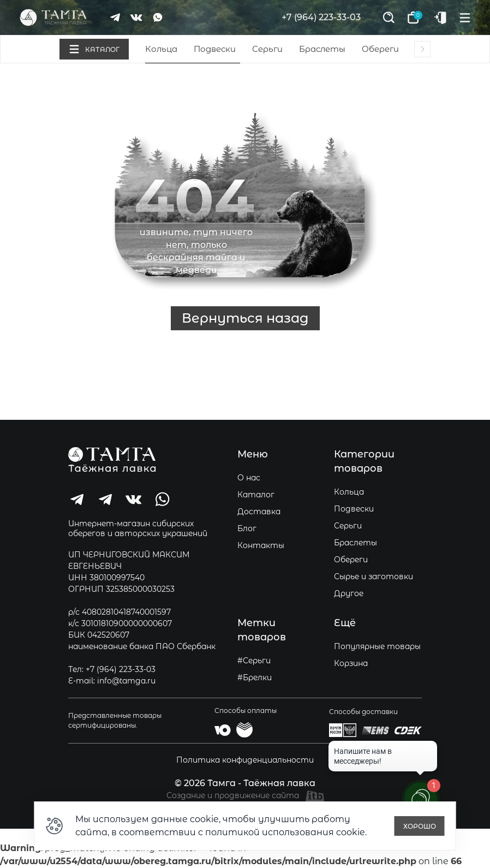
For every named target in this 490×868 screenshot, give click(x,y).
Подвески (215, 49)
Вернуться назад (245, 318)
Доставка (259, 512)
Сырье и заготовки (374, 576)
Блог (247, 528)
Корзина (351, 663)
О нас (249, 478)
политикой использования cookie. (286, 832)
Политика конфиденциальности (245, 760)
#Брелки (255, 677)
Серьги (267, 49)
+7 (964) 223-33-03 (321, 17)
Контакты (261, 545)
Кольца (161, 49)
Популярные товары (377, 646)
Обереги (380, 49)
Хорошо (420, 826)
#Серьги (254, 661)
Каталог (256, 495)
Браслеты (322, 49)
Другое (349, 593)
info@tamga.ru (126, 681)
